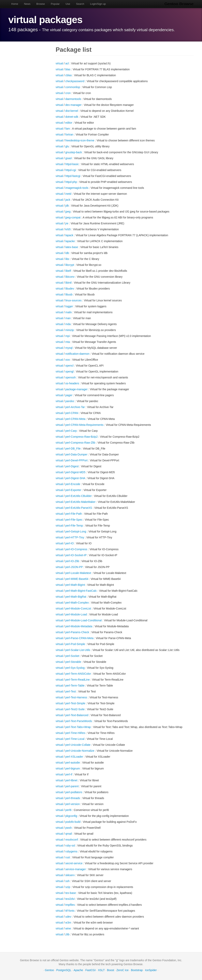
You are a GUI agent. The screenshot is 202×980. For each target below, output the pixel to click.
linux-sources (73, 300)
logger (69, 306)
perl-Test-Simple (75, 703)
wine (68, 928)
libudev (70, 289)
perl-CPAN (72, 413)
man (68, 318)
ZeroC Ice (122, 970)
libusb (69, 294)
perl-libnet (71, 780)
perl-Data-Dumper (76, 454)
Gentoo (49, 970)
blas (68, 69)
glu (67, 146)
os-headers (72, 383)
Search (80, 4)
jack (68, 200)
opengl (69, 371)
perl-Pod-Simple (75, 644)
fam (68, 129)
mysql (69, 348)
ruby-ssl (70, 846)
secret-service (74, 863)
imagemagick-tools (77, 188)
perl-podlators (74, 792)
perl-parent (72, 786)
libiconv (70, 277)
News (27, 4)
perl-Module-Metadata (79, 626)
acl (67, 63)
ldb (67, 253)
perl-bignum (73, 768)
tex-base (71, 893)
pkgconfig (71, 816)
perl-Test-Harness (76, 697)
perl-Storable (73, 662)
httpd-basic (72, 164)
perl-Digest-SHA (75, 478)
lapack (69, 235)
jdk (67, 206)
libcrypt (70, 265)
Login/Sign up (98, 4)
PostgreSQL (64, 970)
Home (15, 4)
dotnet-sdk (72, 117)
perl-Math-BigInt (75, 585)
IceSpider (151, 970)
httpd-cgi (71, 170)
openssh (71, 377)
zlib (67, 934)
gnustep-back (74, 152)
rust (68, 857)
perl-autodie (73, 763)
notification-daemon (77, 354)
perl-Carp (71, 431)
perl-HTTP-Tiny (75, 537)
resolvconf (72, 840)
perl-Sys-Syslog (75, 668)
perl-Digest (72, 466)
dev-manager (73, 105)
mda (68, 324)
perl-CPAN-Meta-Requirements (84, 425)
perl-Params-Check (77, 632)
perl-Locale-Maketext (78, 573)
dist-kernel (72, 111)
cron (68, 93)
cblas (69, 75)
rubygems (71, 851)
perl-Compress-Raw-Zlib (80, 443)
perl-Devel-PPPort (76, 460)
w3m (68, 923)
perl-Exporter (73, 490)
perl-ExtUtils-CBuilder (79, 496)
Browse (41, 4)
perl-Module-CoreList (78, 609)
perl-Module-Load (76, 614)
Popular (55, 4)
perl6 (68, 810)
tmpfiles (70, 905)
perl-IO (70, 543)
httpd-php (71, 182)
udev (68, 917)
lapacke (70, 241)
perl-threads (73, 798)
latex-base (72, 247)
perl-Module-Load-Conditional (83, 620)
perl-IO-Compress (76, 549)
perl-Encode (73, 484)
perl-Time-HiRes (75, 733)
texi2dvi (70, 899)
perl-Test (71, 691)
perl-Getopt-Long (76, 531)
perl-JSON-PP (74, 567)
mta (68, 342)
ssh (67, 881)
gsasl (69, 158)
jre (67, 223)
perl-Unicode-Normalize (80, 751)
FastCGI (91, 970)
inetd (68, 194)
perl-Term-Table (75, 686)
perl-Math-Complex (77, 603)
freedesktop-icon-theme (80, 140)
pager (69, 395)
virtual (59, 63)
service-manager (76, 869)
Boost (111, 970)
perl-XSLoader (74, 757)
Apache (78, 970)
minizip (70, 330)
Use (68, 4)
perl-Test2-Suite (75, 709)
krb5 (68, 229)
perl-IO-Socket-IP (76, 555)
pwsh (69, 828)
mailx (69, 312)
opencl (69, 366)
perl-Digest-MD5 (75, 472)
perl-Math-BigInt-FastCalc (81, 591)
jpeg (68, 212)
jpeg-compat (73, 217)
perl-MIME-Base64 (77, 579)
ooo (68, 360)
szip (68, 887)
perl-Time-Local (75, 739)
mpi (68, 336)
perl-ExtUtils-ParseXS (79, 508)
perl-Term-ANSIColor (78, 674)
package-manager (76, 389)
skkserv (70, 875)
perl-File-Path (74, 514)
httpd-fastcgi (73, 176)
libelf (68, 271)
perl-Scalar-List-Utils (78, 650)
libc (67, 259)
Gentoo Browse (179, 4)
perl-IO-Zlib (72, 561)
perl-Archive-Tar (75, 407)
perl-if (69, 774)
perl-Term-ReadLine (78, 680)
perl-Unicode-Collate (78, 745)
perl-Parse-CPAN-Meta (79, 638)
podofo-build (73, 822)
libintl (68, 283)
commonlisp (73, 87)
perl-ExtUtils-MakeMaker (80, 502)
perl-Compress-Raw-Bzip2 (81, 437)
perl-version (72, 804)
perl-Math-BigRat (76, 597)
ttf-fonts (70, 911)
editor (69, 123)
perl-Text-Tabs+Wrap (78, 727)
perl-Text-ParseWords (79, 721)
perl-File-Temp (74, 526)
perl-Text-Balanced (77, 715)
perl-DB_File (73, 449)
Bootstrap (137, 970)
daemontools (73, 99)
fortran (69, 134)
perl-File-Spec (74, 520)
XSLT (101, 970)
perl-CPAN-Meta (75, 419)
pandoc (70, 401)
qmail (69, 834)
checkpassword (75, 81)
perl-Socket (72, 656)
